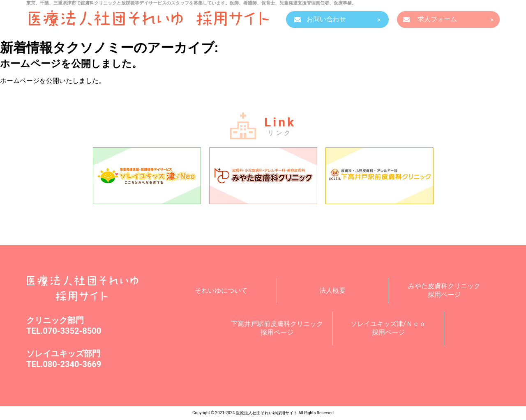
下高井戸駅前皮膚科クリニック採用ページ (277, 328)
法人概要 (332, 290)
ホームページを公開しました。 (71, 64)
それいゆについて (221, 290)
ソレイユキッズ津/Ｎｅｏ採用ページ (388, 328)
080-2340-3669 (72, 364)
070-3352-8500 (72, 331)
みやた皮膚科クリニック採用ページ (444, 290)
